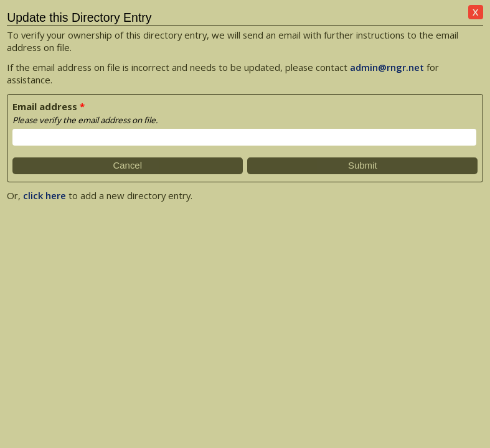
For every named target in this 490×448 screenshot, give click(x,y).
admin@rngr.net (387, 67)
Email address (45, 106)
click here (45, 195)
